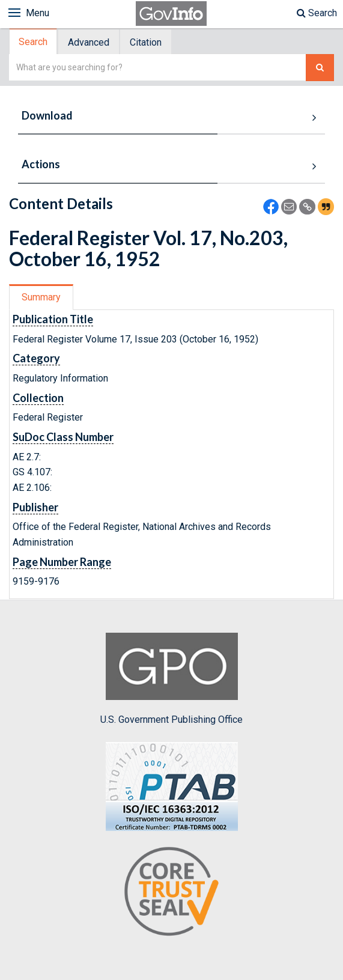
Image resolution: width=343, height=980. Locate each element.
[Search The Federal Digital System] (320, 68)
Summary (41, 297)
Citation (146, 42)
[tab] (34, 42)
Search (317, 13)
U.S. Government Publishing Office (171, 679)
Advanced (89, 42)
